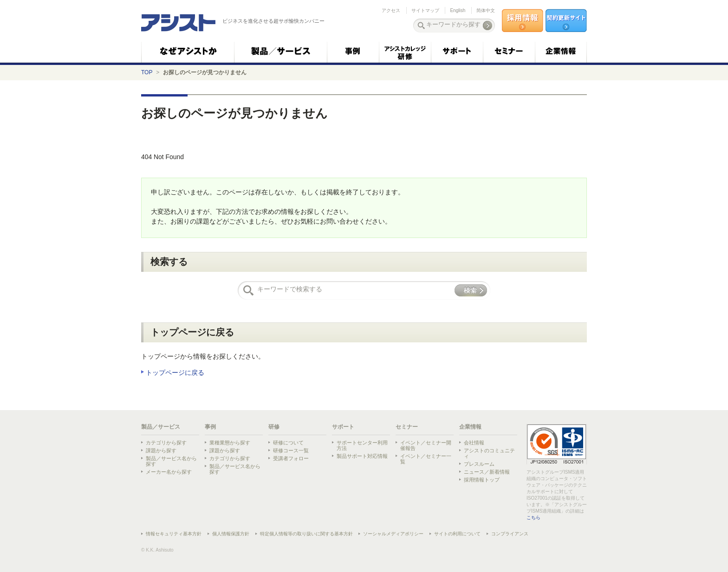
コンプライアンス (510, 534)
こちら (533, 517)
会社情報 (474, 443)
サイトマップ (425, 10)
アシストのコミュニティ (489, 453)
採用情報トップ (482, 480)
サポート (343, 427)
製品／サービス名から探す (171, 461)
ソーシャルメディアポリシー (393, 534)
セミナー (407, 427)
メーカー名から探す (169, 472)
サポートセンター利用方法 (362, 445)
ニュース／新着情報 (487, 472)
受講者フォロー (291, 458)
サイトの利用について (457, 534)
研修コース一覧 (291, 450)
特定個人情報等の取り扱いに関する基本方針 (306, 534)
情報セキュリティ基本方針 (174, 534)
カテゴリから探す (166, 443)
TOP (147, 72)
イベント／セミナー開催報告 (426, 445)
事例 (210, 427)
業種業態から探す (230, 443)
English (458, 10)
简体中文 (486, 10)
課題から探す (161, 450)
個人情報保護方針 (231, 534)
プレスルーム (479, 464)
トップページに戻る (175, 373)
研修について (288, 443)
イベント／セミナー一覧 (426, 459)
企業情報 (470, 427)
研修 (274, 427)
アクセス (391, 10)
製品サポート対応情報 (362, 456)
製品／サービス (161, 427)
